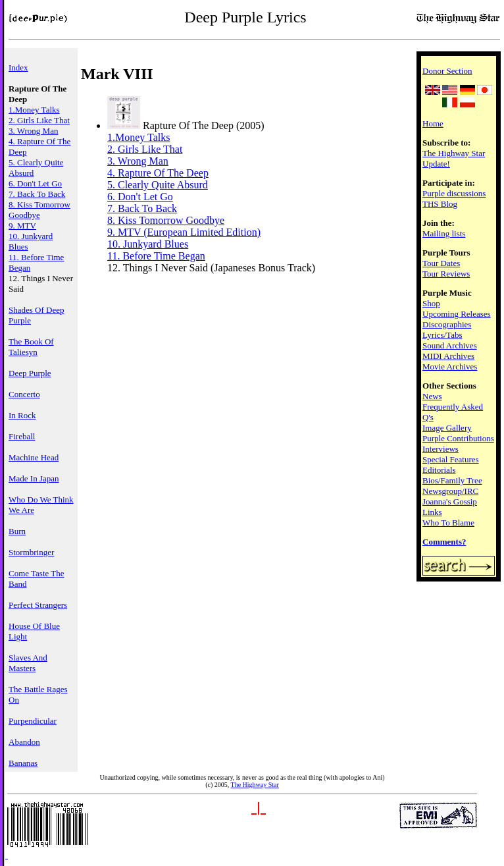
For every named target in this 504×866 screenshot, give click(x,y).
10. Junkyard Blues (148, 244)
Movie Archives (450, 366)
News (432, 396)
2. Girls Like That (39, 120)
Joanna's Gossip (450, 501)
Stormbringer (31, 552)
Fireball (22, 436)
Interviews (441, 449)
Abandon (24, 742)
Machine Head (34, 457)
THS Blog (440, 204)
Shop (431, 303)
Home (433, 123)
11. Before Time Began (156, 256)
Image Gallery (447, 428)
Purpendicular (33, 721)
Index (18, 68)
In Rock (22, 415)
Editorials (439, 470)
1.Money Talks (34, 110)
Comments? (444, 542)
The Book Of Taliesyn (31, 347)
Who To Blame (448, 523)
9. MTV (22, 226)
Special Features (451, 459)
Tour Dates (441, 263)
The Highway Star (255, 785)
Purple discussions (454, 193)
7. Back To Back (37, 194)
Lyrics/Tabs (442, 335)
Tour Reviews (446, 274)
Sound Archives (450, 345)
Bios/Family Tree (452, 480)
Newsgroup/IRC (450, 491)
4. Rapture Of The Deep (158, 173)
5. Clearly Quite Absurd (158, 185)
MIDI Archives (448, 356)
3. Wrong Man (33, 131)
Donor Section (447, 71)
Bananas (23, 763)
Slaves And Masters (28, 663)
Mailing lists (444, 233)
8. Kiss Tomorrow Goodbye (39, 210)
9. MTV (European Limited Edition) (184, 232)
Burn (17, 531)
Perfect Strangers (38, 605)
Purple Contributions (458, 438)
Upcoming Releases (457, 314)
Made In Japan (34, 478)
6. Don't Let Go (35, 183)
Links (432, 512)
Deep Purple (30, 373)
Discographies (447, 324)
